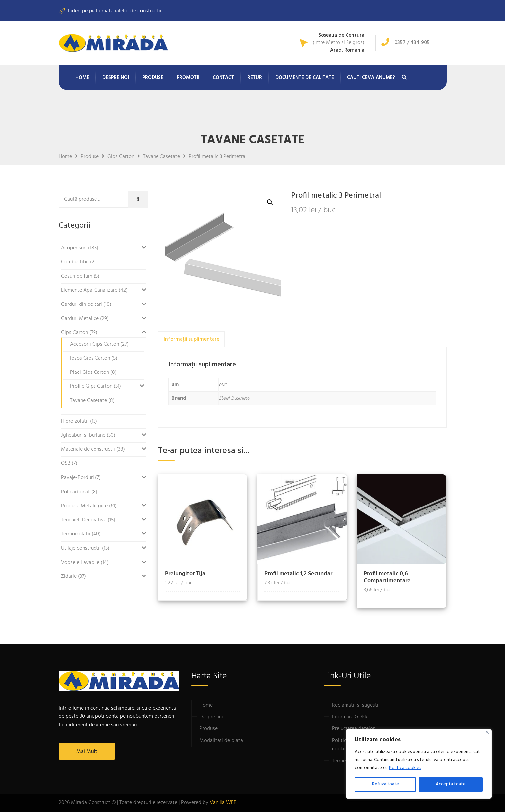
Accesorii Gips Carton (95, 344)
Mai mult (87, 752)
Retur (255, 78)
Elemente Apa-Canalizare (89, 290)
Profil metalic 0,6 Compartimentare (387, 577)
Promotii (188, 78)
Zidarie (69, 576)
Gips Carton (74, 333)
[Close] (487, 732)
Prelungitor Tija (185, 574)
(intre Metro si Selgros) (339, 43)
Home (82, 78)
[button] (270, 202)
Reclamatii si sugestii (356, 705)
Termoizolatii (76, 534)
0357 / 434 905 (412, 43)
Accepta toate (451, 784)
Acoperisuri (74, 248)
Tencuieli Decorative (84, 520)
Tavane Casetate (89, 401)
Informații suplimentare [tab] (191, 339)
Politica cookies (405, 768)
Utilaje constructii (81, 548)
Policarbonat (75, 492)
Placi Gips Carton (90, 372)
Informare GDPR (350, 717)
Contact (223, 78)
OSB (66, 463)
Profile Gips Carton (91, 386)
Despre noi (116, 78)
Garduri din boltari (82, 304)
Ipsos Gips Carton (90, 358)
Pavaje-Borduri (77, 478)
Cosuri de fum (77, 276)
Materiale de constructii (88, 449)
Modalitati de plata (221, 741)
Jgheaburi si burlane (83, 435)
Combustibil (75, 262)
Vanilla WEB (223, 803)
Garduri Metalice (80, 319)
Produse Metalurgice (84, 506)
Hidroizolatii (75, 421)
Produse (153, 78)
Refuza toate (385, 784)
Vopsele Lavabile (80, 563)
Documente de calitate (305, 78)
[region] (419, 764)
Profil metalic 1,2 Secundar (298, 574)
